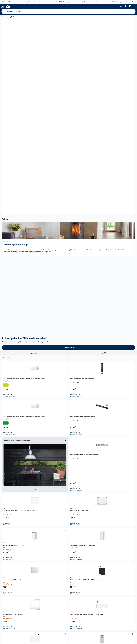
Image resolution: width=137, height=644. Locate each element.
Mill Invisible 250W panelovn (96, 357)
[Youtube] (68, 637)
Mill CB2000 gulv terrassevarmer (66, 260)
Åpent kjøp (58, 607)
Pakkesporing (11, 618)
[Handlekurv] (128, 6)
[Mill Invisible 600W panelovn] (45, 401)
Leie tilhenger (27, 607)
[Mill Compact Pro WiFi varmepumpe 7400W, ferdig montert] (45, 260)
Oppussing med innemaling (72, 611)
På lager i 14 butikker (119, 421)
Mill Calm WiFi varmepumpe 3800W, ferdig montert (96, 451)
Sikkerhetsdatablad (44, 625)
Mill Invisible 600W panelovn (45, 403)
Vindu (86, 624)
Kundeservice (11, 604)
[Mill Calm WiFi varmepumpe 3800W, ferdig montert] (96, 450)
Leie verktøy (27, 609)
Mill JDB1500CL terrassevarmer (117, 451)
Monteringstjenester (29, 604)
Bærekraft (41, 623)
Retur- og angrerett (13, 611)
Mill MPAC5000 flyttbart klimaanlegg (69, 358)
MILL (36, 257)
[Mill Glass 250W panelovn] (122, 309)
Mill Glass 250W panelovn (121, 311)
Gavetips (70, 630)
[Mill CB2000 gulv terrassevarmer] (71, 260)
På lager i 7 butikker (67, 375)
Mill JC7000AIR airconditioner (117, 405)
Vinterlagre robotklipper (27, 612)
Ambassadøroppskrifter (74, 624)
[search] (22, 6)
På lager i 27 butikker (119, 283)
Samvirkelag (42, 628)
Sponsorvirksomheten (45, 632)
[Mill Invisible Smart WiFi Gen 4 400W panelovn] (96, 309)
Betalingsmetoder (101, 615)
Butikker (10, 607)
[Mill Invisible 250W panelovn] (96, 355)
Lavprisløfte (58, 604)
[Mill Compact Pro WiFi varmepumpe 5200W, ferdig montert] (96, 260)
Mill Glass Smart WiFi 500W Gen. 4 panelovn (44, 451)
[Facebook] (59, 637)
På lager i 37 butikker (68, 421)
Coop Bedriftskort (58, 625)
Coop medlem (59, 609)
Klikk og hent (58, 622)
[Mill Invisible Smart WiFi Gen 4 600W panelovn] (122, 355)
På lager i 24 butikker (42, 375)
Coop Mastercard (58, 618)
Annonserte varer (72, 633)
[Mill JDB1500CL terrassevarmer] (122, 450)
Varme (86, 632)
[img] (45, 266)
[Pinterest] (76, 637)
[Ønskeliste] (115, 6)
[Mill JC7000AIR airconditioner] (122, 401)
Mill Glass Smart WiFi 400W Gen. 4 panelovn (96, 405)
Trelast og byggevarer (88, 613)
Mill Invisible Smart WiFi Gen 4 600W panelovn (122, 358)
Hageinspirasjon (72, 604)
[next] (133, 132)
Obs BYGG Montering (58, 629)
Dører (86, 621)
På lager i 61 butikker (42, 283)
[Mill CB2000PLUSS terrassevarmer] (122, 260)
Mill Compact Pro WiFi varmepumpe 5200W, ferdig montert (96, 261)
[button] (83, 481)
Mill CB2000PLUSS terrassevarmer (118, 260)
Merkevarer (7, 11)
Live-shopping (72, 622)
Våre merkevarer (43, 609)
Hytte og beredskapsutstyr (73, 627)
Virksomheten (43, 630)
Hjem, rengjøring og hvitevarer (88, 627)
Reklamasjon (11, 614)
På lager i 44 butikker (68, 329)
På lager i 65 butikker (94, 329)
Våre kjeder (42, 611)
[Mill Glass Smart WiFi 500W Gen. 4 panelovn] (45, 450)
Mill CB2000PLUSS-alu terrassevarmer (68, 312)
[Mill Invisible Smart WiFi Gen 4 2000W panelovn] (71, 401)
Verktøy (87, 619)
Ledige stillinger (43, 621)
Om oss (41, 604)
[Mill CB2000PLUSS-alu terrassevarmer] (71, 309)
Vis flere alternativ (11, 256)
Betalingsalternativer (14, 623)
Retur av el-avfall (58, 612)
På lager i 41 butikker (119, 473)
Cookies (41, 618)
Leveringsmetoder (124, 615)
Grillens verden (72, 615)
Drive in (57, 615)
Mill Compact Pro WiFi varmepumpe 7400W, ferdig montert (44, 261)
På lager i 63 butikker (42, 421)
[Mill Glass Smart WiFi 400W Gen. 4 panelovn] (96, 401)
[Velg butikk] (101, 6)
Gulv (86, 610)
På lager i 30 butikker (68, 283)
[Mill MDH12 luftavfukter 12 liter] (45, 355)
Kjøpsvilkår (42, 614)
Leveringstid (11, 621)
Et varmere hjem (72, 617)
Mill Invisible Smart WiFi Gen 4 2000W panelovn (70, 405)
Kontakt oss (11, 609)
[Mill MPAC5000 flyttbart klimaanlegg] (71, 355)
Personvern (42, 616)
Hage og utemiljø (87, 607)
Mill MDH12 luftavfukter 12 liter (44, 358)
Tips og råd (71, 619)
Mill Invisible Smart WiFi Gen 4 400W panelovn (96, 312)
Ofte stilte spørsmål (13, 616)
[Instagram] (64, 637)
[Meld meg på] (124, 608)
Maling (87, 616)
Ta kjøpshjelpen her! (69, 219)
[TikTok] (72, 637)
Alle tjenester (27, 618)
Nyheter (41, 607)
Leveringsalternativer (14, 625)
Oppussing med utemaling (72, 607)
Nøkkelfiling (27, 615)
